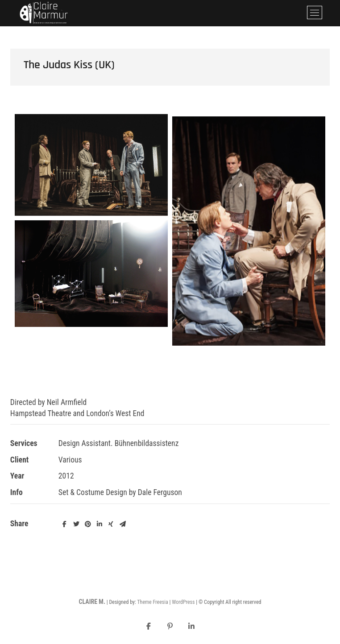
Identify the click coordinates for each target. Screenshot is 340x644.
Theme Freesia (152, 602)
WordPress (183, 602)
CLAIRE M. (92, 602)
